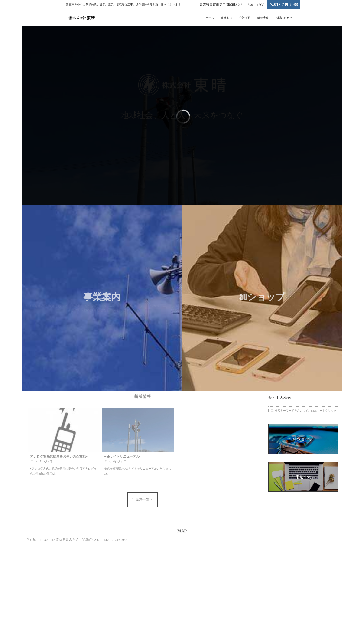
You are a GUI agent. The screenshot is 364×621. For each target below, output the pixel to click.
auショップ (303, 439)
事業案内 (227, 18)
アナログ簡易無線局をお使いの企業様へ (60, 449)
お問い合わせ (284, 18)
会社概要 (245, 18)
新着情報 (263, 18)
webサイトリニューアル (122, 449)
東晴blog (303, 477)
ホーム (210, 18)
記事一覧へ (144, 496)
